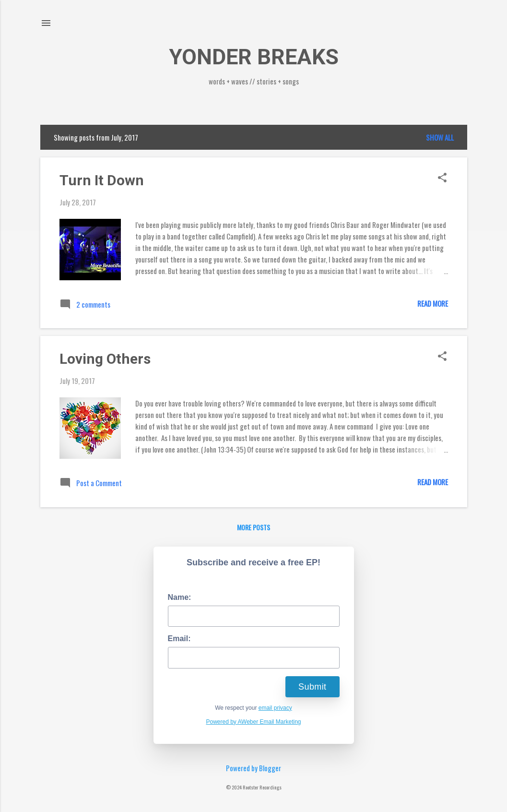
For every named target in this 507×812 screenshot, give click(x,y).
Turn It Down (102, 180)
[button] (442, 178)
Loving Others (105, 359)
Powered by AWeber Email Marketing (253, 722)
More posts (253, 527)
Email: (179, 639)
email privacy (275, 708)
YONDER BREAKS (254, 57)
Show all (440, 137)
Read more (433, 303)
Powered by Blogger (253, 768)
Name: (180, 597)
